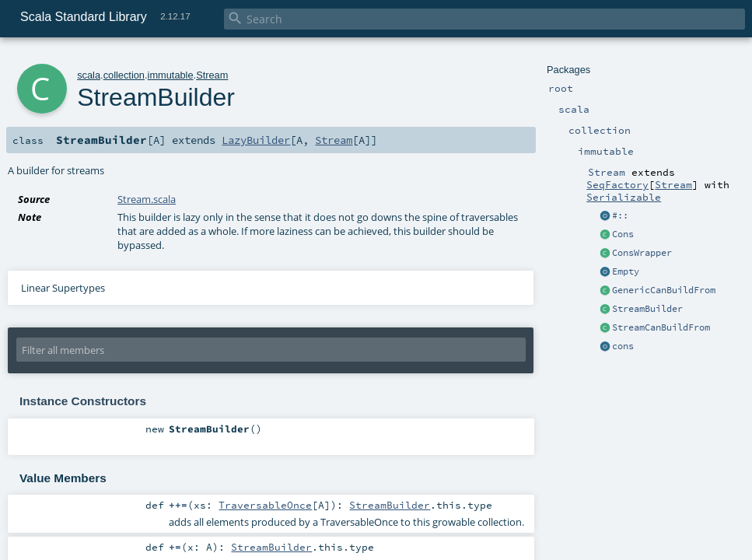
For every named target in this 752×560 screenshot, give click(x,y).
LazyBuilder (256, 140)
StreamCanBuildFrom (661, 327)
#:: (620, 215)
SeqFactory (617, 184)
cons (623, 346)
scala (89, 75)
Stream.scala (147, 199)
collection (124, 75)
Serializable (624, 197)
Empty (626, 271)
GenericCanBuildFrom (664, 290)
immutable (171, 75)
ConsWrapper (642, 253)
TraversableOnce (265, 505)
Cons (623, 234)
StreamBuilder (647, 309)
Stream (673, 184)
